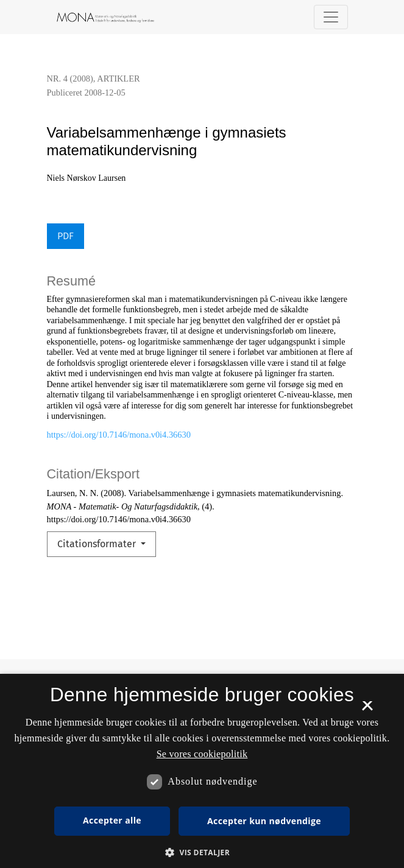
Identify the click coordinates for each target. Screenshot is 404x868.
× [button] (367, 710)
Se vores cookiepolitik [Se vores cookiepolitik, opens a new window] (202, 754)
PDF (66, 236)
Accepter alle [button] (112, 820)
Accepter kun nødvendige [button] (264, 821)
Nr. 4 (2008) (70, 79)
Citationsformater (98, 544)
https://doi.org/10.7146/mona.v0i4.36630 (119, 435)
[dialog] (202, 771)
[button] (202, 852)
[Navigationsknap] (331, 17)
